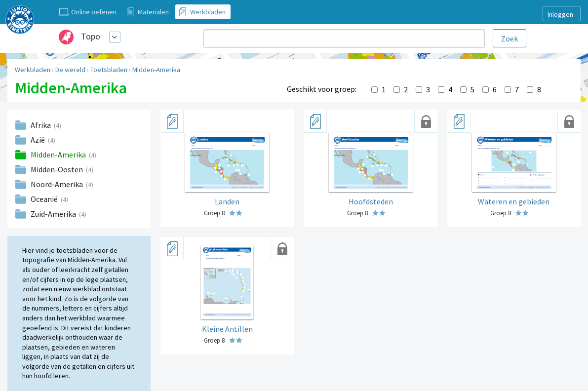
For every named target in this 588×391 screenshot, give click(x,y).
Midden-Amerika (156, 70)
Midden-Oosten (58, 169)
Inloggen (560, 14)
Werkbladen (33, 70)
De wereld (70, 70)
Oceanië (45, 199)
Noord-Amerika (58, 184)
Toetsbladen (109, 70)
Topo (91, 36)
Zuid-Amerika (54, 214)
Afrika (41, 125)
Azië (39, 140)
